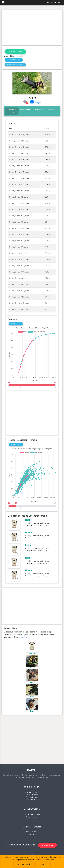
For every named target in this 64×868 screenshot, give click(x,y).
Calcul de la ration (32, 817)
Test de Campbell (32, 832)
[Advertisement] (32, 28)
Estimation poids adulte (32, 792)
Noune (28, 520)
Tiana (32, 711)
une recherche (26, 637)
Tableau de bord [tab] (12, 111)
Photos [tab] (52, 110)
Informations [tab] (25, 110)
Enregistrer (16, 324)
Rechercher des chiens (15, 65)
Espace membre (47, 845)
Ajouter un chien (14, 60)
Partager (36, 103)
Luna (32, 697)
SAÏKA (32, 682)
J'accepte (43, 864)
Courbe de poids (32, 795)
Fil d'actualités (15, 52)
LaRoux (29, 545)
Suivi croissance (32, 797)
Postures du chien (32, 834)
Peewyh (32, 653)
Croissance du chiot (32, 800)
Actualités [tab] (39, 110)
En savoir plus (24, 864)
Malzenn (32, 668)
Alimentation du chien (32, 815)
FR (59, 3)
